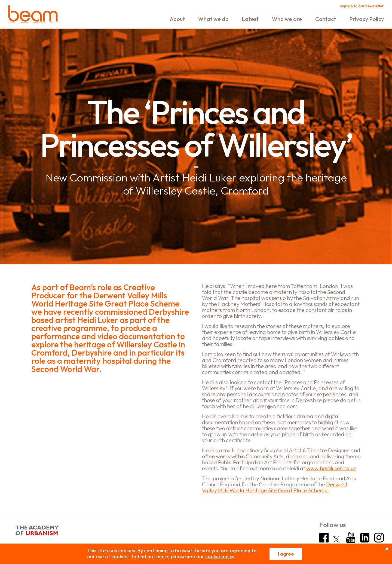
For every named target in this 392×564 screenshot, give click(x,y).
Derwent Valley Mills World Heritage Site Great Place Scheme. (275, 487)
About (177, 19)
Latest (250, 19)
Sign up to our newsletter (362, 6)
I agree (286, 554)
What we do (213, 19)
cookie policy (220, 557)
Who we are (287, 19)
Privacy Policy (367, 19)
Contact (326, 19)
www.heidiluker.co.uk (331, 468)
